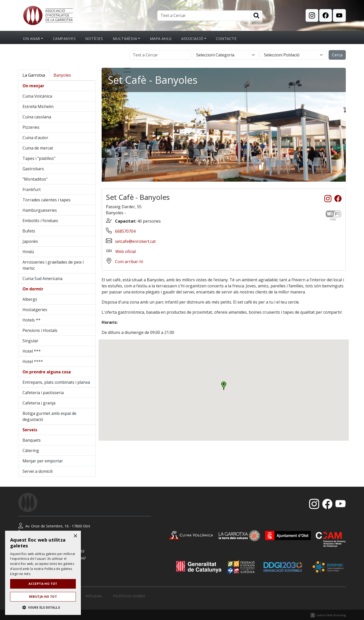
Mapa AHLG (161, 38)
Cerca (337, 55)
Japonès (30, 241)
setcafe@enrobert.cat (135, 241)
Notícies (94, 38)
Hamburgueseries (40, 210)
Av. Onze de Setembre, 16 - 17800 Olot (54, 526)
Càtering (31, 451)
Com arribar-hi (129, 262)
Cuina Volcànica (37, 96)
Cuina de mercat (38, 148)
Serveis (30, 430)
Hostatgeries (35, 310)
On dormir (33, 289)
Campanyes (64, 38)
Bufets (29, 231)
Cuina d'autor (35, 138)
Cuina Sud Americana (42, 279)
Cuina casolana (37, 117)
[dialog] (43, 573)
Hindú (28, 252)
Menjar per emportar (43, 461)
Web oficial (126, 251)
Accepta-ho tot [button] (43, 584)
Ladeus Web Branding (331, 615)
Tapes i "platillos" (39, 158)
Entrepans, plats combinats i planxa (56, 382)
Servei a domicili (38, 471)
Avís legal (94, 596)
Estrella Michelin (38, 106)
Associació (192, 38)
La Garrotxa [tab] (34, 75)
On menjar (33, 86)
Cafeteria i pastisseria (43, 393)
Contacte (226, 38)
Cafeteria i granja (39, 403)
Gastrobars (33, 169)
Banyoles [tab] (62, 75)
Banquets (32, 440)
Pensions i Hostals (40, 330)
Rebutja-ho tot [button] (43, 597)
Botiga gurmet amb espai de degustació (49, 416)
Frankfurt (32, 189)
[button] (43, 607)
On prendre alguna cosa (47, 372)
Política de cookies (129, 596)
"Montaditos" (35, 179)
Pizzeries (31, 127)
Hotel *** (32, 351)
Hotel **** (33, 361)
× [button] (75, 536)
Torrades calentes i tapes (47, 200)
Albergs (30, 299)
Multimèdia (125, 38)
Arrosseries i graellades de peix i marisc (53, 265)
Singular (30, 341)
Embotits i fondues (40, 221)
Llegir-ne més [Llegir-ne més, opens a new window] (20, 574)
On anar (31, 38)
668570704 (125, 231)
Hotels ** (31, 320)
